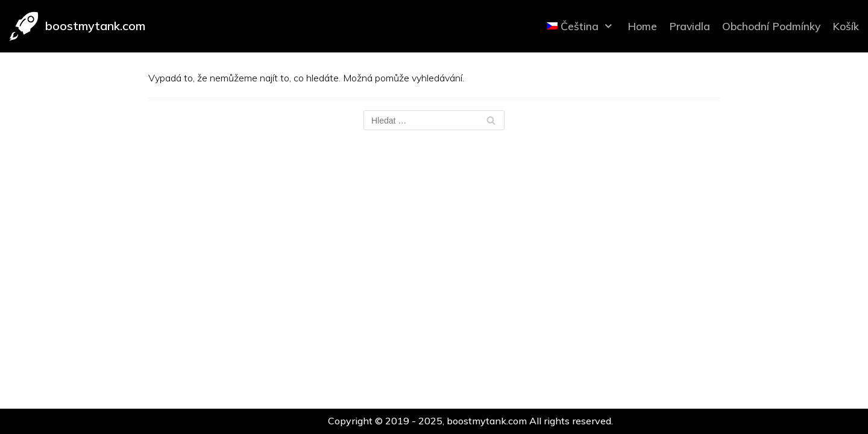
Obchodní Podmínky (771, 26)
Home (642, 26)
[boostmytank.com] (77, 26)
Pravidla (690, 26)
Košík (846, 26)
